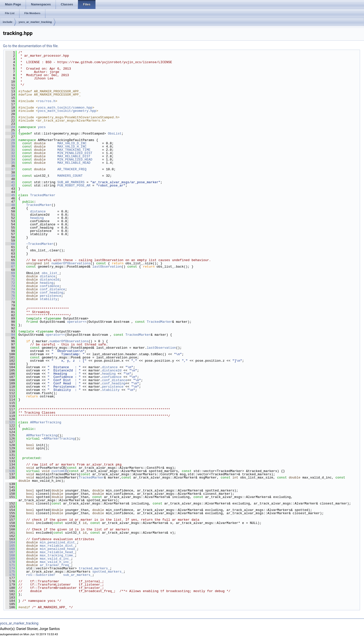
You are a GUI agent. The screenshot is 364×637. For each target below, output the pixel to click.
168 (10, 555)
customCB (59, 471)
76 (10, 296)
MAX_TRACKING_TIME (74, 150)
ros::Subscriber (41, 575)
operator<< (77, 322)
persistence (51, 296)
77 (10, 299)
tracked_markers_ (94, 568)
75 (10, 293)
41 (10, 182)
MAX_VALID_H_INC (72, 147)
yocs (42, 127)
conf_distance (52, 289)
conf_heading (52, 293)
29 (10, 143)
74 (10, 289)
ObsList (115, 134)
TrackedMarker (43, 195)
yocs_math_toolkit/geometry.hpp (67, 111)
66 (10, 263)
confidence (50, 286)
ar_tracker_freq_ (55, 565)
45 (10, 195)
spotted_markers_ (108, 572)
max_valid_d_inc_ (55, 559)
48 (10, 205)
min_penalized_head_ (58, 549)
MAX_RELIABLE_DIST (74, 156)
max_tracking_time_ (57, 555)
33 (10, 156)
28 (10, 140)
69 (10, 273)
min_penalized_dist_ (58, 542)
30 (10, 147)
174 (10, 568)
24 (10, 127)
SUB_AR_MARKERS (71, 182)
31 (10, 150)
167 (10, 552)
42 (10, 185)
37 (10, 169)
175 (10, 572)
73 (10, 286)
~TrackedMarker (40, 244)
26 (10, 134)
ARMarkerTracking (46, 422)
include (8, 22)
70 (10, 276)
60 (10, 244)
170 (10, 562)
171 (10, 565)
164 (10, 542)
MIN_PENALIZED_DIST (75, 153)
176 (10, 575)
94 (10, 335)
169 (10, 559)
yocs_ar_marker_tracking (35, 22)
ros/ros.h (47, 101)
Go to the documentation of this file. (31, 46)
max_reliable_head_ (57, 552)
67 (10, 267)
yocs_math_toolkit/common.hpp (65, 108)
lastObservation (107, 267)
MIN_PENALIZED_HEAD (75, 159)
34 (10, 159)
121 (10, 422)
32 (10, 153)
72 (10, 283)
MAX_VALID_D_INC (72, 143)
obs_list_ (50, 273)
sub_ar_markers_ (78, 575)
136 (10, 471)
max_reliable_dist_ (57, 546)
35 (10, 163)
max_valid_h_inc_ (55, 562)
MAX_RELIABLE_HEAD (74, 163)
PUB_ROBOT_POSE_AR (74, 185)
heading (37, 218)
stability (49, 299)
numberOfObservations (71, 263)
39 (10, 176)
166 (10, 549)
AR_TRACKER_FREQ (72, 169)
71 (10, 280)
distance (38, 211)
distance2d (50, 280)
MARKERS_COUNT (70, 176)
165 (10, 546)
